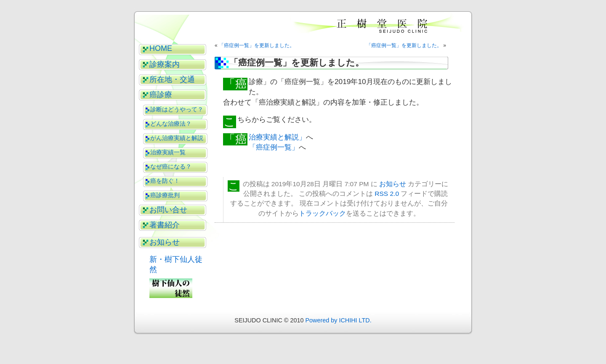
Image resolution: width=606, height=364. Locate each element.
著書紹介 (165, 225)
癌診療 (161, 95)
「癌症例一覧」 (274, 147)
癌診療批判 (165, 195)
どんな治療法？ (171, 124)
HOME (161, 48)
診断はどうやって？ (177, 109)
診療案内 (165, 64)
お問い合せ (168, 210)
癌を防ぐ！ (165, 181)
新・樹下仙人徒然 (176, 264)
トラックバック (322, 213)
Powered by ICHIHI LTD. (338, 320)
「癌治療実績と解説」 (277, 137)
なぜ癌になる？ (171, 166)
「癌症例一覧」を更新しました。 (257, 45)
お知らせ (165, 242)
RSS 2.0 (387, 194)
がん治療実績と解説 (177, 138)
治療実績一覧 (168, 152)
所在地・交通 (172, 79)
